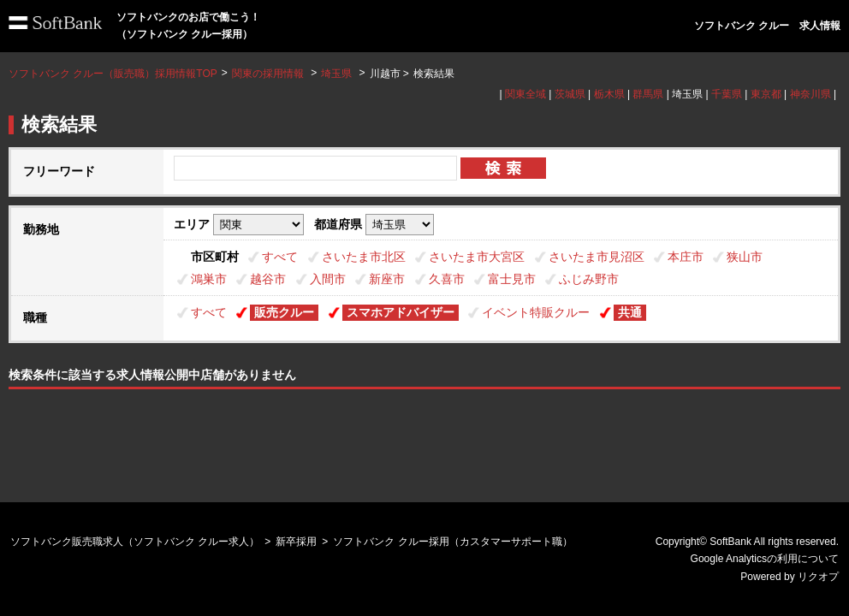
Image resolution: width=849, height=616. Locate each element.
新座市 (387, 279)
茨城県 (570, 94)
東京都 (766, 94)
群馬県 (648, 94)
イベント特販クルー (536, 312)
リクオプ (818, 577)
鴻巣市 (209, 279)
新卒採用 (296, 542)
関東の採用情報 (269, 74)
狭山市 (745, 257)
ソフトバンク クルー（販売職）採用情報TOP (113, 74)
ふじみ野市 (589, 279)
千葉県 (727, 94)
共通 (630, 312)
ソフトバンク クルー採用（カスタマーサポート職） (452, 542)
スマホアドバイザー (401, 312)
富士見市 (512, 279)
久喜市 (447, 279)
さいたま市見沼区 (597, 257)
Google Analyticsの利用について (765, 559)
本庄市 (686, 257)
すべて (280, 257)
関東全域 (525, 94)
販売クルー (284, 312)
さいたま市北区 (364, 257)
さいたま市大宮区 (477, 257)
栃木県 (609, 94)
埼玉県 (336, 74)
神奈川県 (810, 94)
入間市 (328, 279)
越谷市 (268, 279)
